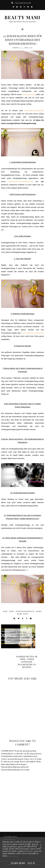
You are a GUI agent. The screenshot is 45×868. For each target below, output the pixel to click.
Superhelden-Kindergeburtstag (21, 181)
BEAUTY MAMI (22, 17)
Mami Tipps (22, 614)
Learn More (18, 863)
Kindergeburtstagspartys (34, 110)
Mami (39, 611)
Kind (12, 611)
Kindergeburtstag (29, 94)
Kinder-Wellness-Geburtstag (33, 333)
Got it (31, 863)
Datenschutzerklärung (10, 767)
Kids (5, 611)
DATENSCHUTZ (11, 837)
